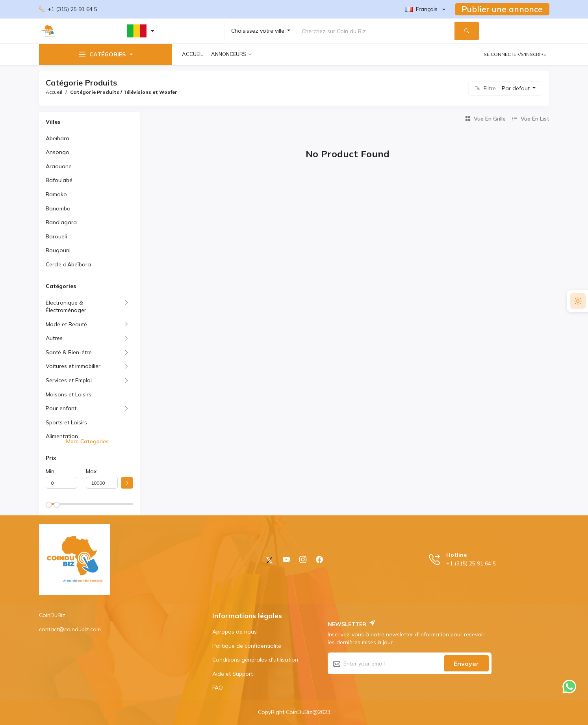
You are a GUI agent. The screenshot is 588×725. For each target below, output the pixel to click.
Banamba (58, 208)
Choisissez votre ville (259, 31)
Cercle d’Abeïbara (68, 264)
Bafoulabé (59, 180)
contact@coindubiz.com (70, 629)
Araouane (59, 166)
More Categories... (89, 441)
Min (50, 471)
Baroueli (56, 236)
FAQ (218, 688)
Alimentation (62, 436)
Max (91, 471)
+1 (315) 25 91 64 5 (68, 9)
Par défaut (517, 88)
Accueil (193, 54)
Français (421, 9)
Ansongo (58, 152)
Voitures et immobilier (73, 366)
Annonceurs (229, 54)
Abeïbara (58, 138)
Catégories (102, 54)
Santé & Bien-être (69, 352)
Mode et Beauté (66, 324)
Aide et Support (233, 674)
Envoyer (466, 664)
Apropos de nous (235, 632)
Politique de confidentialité (247, 646)
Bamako (56, 194)
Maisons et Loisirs (69, 394)
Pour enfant (61, 408)
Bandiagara (61, 222)
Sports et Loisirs (66, 422)
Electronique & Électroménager (66, 307)
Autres (54, 338)
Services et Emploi (69, 380)
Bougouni (58, 250)
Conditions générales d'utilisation (255, 660)
